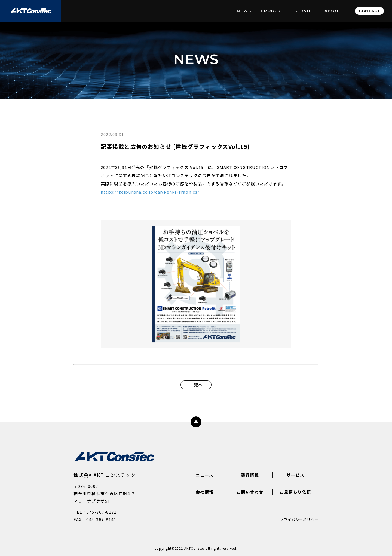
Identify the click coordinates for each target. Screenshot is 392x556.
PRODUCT (273, 11)
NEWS (244, 11)
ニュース (205, 475)
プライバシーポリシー (299, 520)
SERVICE (305, 11)
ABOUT (333, 11)
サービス (295, 475)
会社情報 (205, 492)
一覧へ (196, 385)
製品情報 (250, 475)
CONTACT (369, 11)
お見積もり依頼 (295, 492)
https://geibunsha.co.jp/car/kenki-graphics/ (150, 192)
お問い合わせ (250, 492)
